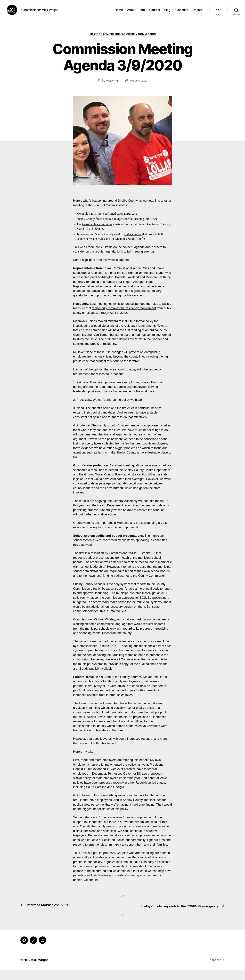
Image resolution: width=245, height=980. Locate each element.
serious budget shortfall (119, 225)
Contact (155, 12)
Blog (167, 12)
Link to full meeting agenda (136, 257)
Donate (198, 12)
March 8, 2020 (139, 87)
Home (119, 12)
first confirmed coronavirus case (117, 220)
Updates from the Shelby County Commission (123, 40)
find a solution (133, 240)
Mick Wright (113, 87)
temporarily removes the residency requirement (124, 314)
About (131, 12)
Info (142, 12)
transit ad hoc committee (97, 230)
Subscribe (181, 12)
